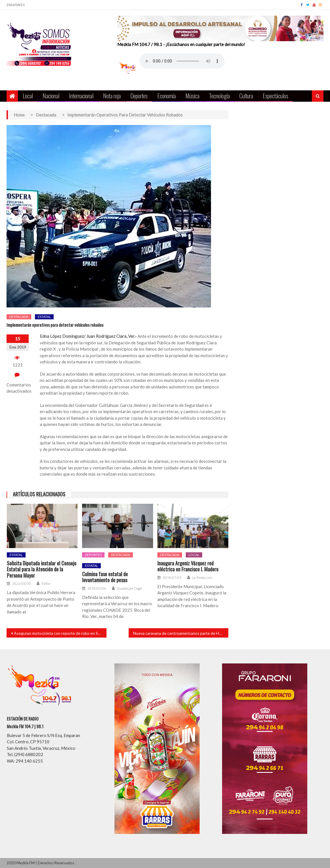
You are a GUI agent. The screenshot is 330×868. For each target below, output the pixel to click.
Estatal (44, 317)
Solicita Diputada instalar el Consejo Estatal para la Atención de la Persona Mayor (42, 570)
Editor (46, 584)
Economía (167, 96)
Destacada (19, 317)
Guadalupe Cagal (130, 588)
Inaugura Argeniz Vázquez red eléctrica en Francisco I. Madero (188, 566)
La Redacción (202, 578)
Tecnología (219, 96)
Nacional (51, 96)
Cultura (246, 96)
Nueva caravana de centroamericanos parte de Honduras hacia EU (181, 633)
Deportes (139, 96)
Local (28, 96)
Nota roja (112, 96)
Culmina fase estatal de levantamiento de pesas (105, 577)
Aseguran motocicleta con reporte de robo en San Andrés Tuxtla (60, 633)
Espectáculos (275, 96)
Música (192, 96)
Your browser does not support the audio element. (182, 61)
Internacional (81, 96)
